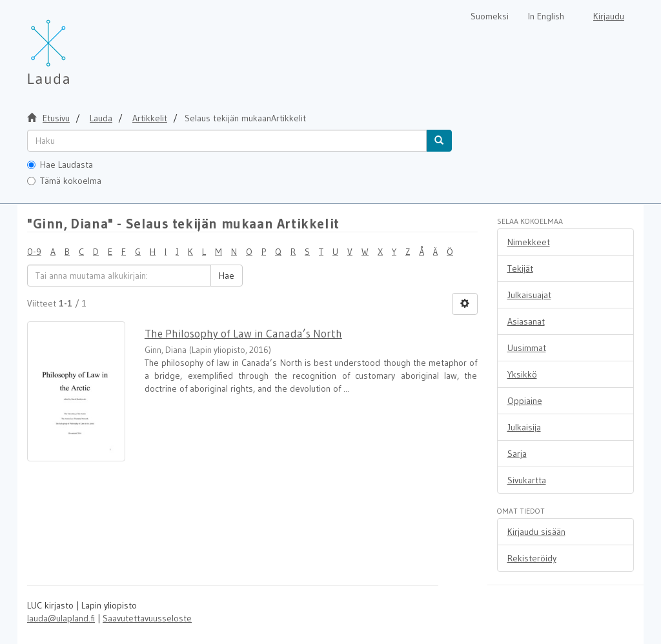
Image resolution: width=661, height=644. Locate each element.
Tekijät (520, 268)
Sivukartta (527, 480)
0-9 (34, 252)
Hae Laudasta (60, 165)
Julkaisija (524, 427)
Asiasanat (526, 321)
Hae (227, 276)
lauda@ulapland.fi (61, 618)
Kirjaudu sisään (536, 532)
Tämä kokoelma (64, 181)
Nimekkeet (529, 242)
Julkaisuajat (529, 295)
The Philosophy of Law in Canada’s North (243, 333)
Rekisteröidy (532, 558)
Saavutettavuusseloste (147, 618)
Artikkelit (150, 118)
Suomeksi (490, 16)
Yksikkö (522, 374)
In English (546, 16)
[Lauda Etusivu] (76, 45)
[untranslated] (227, 141)
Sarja (517, 454)
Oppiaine (525, 401)
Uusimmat (527, 348)
